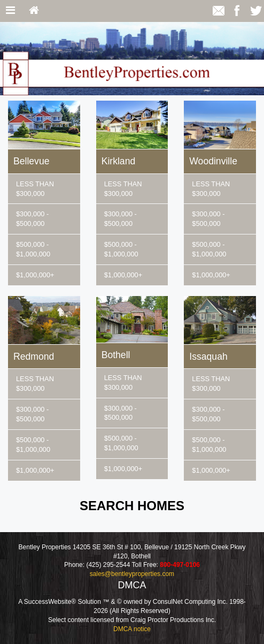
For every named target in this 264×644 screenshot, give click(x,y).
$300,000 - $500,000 (32, 219)
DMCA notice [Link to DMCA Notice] (132, 629)
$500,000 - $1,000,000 (33, 249)
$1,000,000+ (35, 275)
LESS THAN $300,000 (35, 189)
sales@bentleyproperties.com (132, 574)
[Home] (34, 11)
